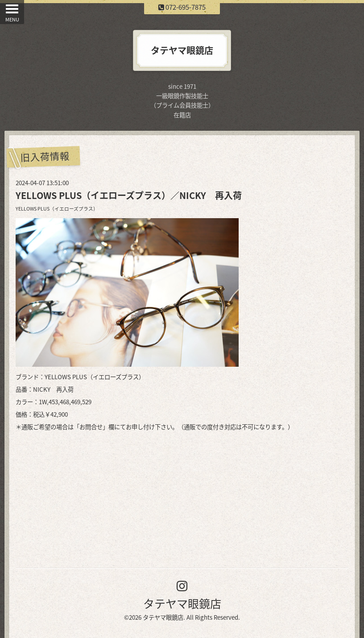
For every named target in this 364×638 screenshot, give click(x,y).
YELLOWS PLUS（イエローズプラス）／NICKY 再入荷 (129, 195)
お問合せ (91, 427)
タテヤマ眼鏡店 (182, 603)
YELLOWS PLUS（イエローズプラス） (57, 209)
